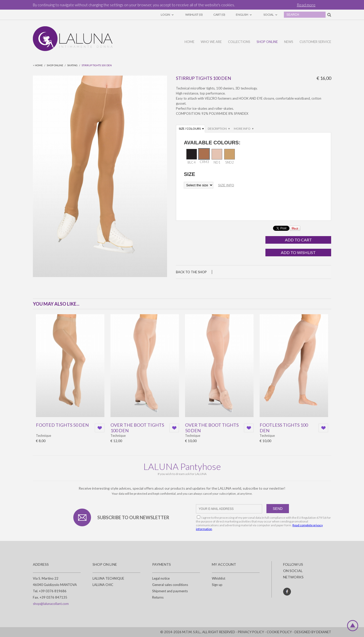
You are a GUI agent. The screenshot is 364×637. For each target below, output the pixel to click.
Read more (306, 5)
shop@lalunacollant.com (51, 604)
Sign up (217, 585)
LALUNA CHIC (103, 585)
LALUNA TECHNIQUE (108, 578)
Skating (72, 65)
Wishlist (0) (194, 15)
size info (226, 185)
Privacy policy (251, 632)
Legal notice (161, 578)
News (289, 42)
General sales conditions (170, 585)
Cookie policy (279, 632)
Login (168, 15)
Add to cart (298, 240)
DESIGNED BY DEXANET (313, 632)
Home (189, 42)
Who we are (211, 42)
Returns (158, 597)
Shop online (267, 42)
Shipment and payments (170, 591)
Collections (239, 42)
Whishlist (219, 578)
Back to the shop (191, 272)
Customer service (315, 42)
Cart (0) (219, 15)
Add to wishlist (298, 252)
